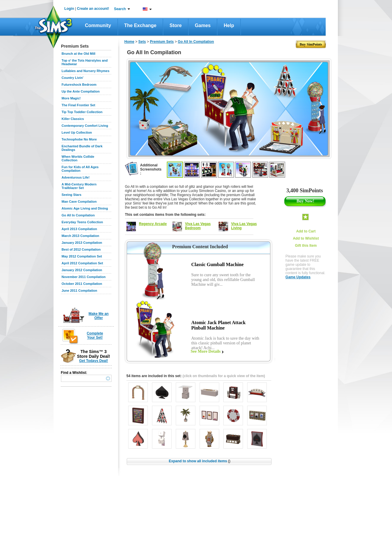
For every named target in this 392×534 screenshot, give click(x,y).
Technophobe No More (79, 139)
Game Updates (298, 277)
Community (98, 25)
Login (69, 9)
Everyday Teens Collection (82, 222)
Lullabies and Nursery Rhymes (86, 71)
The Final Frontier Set (78, 105)
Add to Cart (306, 231)
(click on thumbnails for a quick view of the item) (224, 376)
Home (129, 42)
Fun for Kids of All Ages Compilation (80, 169)
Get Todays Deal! (94, 361)
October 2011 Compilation (82, 284)
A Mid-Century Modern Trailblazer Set (79, 186)
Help (229, 25)
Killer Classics (73, 119)
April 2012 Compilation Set (82, 263)
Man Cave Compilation (79, 202)
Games (203, 25)
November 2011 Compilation (84, 277)
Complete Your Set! (95, 335)
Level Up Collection (77, 132)
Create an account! (93, 9)
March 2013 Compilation (80, 236)
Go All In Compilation (78, 215)
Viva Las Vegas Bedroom (198, 226)
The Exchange (140, 25)
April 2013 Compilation (79, 229)
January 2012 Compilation (82, 270)
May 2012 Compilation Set (82, 256)
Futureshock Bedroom (79, 85)
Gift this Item (306, 246)
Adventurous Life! (76, 177)
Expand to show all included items (199, 461)
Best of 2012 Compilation (81, 249)
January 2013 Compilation (82, 243)
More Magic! (71, 98)
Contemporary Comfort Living (85, 126)
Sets (142, 42)
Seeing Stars (72, 195)
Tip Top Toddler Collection (82, 112)
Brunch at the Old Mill (79, 54)
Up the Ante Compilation (81, 91)
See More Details (206, 351)
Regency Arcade (153, 224)
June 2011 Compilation (79, 291)
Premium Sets (162, 42)
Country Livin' (73, 78)
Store (176, 25)
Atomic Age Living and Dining (85, 208)
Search (120, 9)
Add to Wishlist (306, 238)
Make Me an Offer (99, 316)
